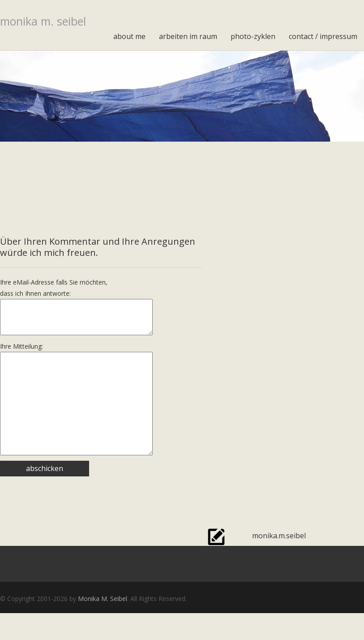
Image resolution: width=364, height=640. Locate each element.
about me (129, 36)
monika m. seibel (43, 21)
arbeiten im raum (188, 36)
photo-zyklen (253, 36)
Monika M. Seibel (103, 625)
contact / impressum (323, 36)
